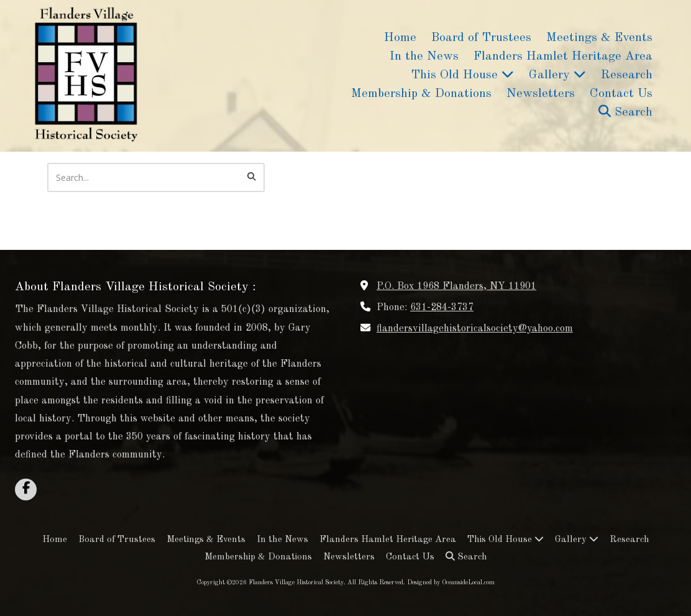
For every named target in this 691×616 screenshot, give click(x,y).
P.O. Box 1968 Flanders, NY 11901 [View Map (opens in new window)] (456, 287)
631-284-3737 (442, 308)
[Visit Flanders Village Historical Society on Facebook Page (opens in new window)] (26, 490)
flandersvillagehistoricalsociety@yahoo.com (475, 329)
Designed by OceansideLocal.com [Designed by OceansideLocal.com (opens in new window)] (451, 582)
